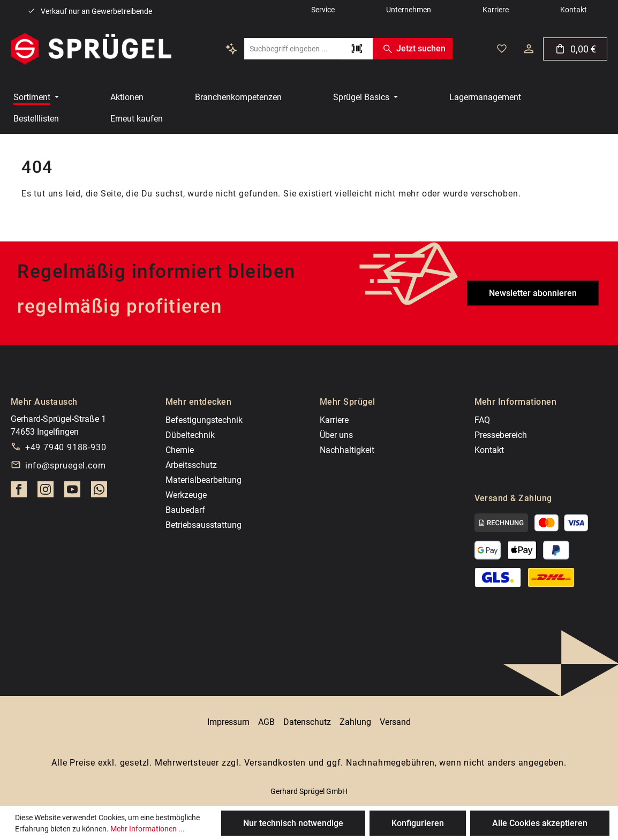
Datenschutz (307, 722)
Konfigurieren (418, 823)
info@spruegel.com (66, 466)
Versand (395, 722)
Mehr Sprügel (348, 402)
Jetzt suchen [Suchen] (412, 49)
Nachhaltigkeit (347, 450)
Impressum (228, 722)
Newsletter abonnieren (533, 293)
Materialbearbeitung (204, 480)
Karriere (334, 420)
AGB (266, 722)
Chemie (180, 450)
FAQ (482, 420)
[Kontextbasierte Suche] (231, 49)
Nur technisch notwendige (293, 823)
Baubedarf (185, 510)
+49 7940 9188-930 (66, 447)
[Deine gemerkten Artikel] (502, 49)
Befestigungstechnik (204, 420)
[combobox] (292, 49)
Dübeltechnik (190, 435)
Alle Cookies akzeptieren (540, 823)
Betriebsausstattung (204, 525)
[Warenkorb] (575, 49)
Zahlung (355, 722)
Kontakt (489, 450)
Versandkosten (275, 763)
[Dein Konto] (529, 49)
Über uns (336, 435)
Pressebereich (501, 435)
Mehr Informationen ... (148, 829)
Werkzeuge (186, 495)
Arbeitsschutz (191, 465)
